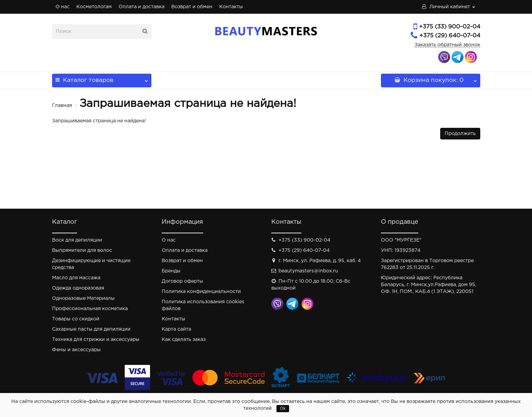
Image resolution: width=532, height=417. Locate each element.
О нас (63, 7)
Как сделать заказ (184, 340)
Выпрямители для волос (82, 250)
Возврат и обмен (192, 7)
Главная (62, 106)
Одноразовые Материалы (83, 298)
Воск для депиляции (77, 240)
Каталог (102, 78)
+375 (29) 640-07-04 (450, 36)
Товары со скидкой (76, 319)
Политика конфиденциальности (201, 292)
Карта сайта (176, 329)
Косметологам (94, 7)
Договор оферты (182, 281)
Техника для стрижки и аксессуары (96, 340)
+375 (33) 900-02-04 (450, 27)
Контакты (231, 7)
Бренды (171, 271)
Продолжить (460, 134)
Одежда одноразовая (78, 288)
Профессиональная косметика (90, 309)
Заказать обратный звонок (447, 45)
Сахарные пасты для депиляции (91, 329)
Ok (283, 409)
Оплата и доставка (141, 7)
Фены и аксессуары (76, 350)
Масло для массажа (76, 278)
